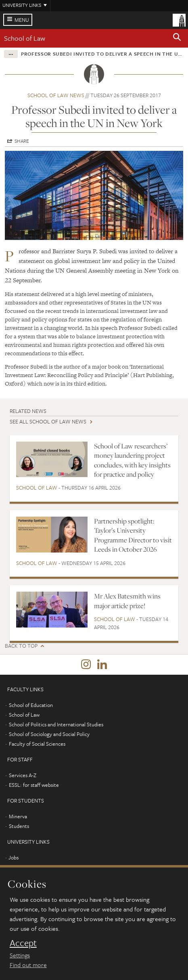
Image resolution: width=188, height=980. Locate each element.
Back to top (21, 646)
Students (19, 826)
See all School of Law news (48, 421)
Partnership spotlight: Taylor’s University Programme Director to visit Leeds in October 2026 (133, 535)
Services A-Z (23, 775)
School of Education (31, 705)
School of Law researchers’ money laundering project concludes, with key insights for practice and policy (132, 460)
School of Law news (56, 95)
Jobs (14, 857)
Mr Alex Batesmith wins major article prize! (127, 601)
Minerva (18, 816)
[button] (177, 38)
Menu (22, 20)
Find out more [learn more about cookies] (28, 965)
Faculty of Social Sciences (37, 744)
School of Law (25, 38)
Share (22, 141)
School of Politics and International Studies (56, 724)
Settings (20, 955)
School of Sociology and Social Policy (49, 734)
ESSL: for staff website (34, 785)
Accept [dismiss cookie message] (23, 943)
